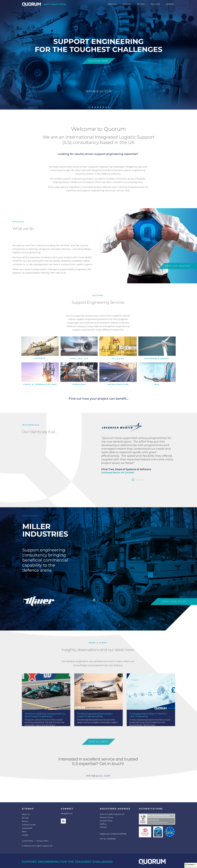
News (24, 832)
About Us (26, 814)
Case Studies (27, 828)
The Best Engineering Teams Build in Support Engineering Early (95, 715)
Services (25, 818)
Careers (25, 835)
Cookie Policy (27, 841)
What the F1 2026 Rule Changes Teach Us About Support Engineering (45, 715)
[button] (89, 107)
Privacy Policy (43, 841)
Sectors (25, 821)
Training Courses (29, 825)
